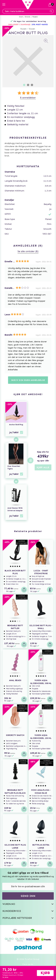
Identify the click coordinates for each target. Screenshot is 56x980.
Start (21, 17)
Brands (28, 17)
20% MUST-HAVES (40, 25)
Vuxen (35, 17)
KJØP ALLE (43, 467)
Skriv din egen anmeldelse (28, 380)
